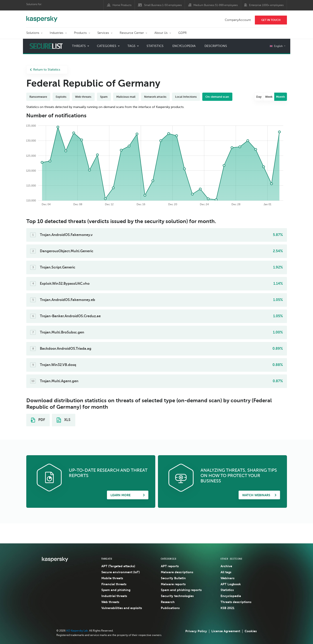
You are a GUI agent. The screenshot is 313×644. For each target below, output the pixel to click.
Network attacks (155, 97)
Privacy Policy (196, 631)
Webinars (227, 578)
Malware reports (173, 584)
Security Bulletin (173, 578)
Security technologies (177, 596)
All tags (226, 572)
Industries (56, 33)
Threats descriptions (236, 602)
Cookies (251, 631)
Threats (79, 46)
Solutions (33, 33)
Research (168, 602)
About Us (161, 33)
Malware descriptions (177, 572)
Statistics (155, 46)
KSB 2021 (227, 608)
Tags (131, 46)
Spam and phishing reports (181, 590)
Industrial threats (114, 596)
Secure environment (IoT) (121, 572)
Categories (107, 46)
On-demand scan (217, 97)
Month (280, 97)
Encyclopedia (184, 46)
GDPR (182, 33)
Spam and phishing (116, 590)
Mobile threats (112, 578)
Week (269, 97)
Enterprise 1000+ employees (266, 5)
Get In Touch (271, 20)
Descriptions (216, 46)
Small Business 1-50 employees (163, 5)
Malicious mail (126, 97)
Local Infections (186, 97)
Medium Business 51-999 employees (216, 5)
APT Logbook (231, 584)
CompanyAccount (238, 20)
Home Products (122, 5)
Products (80, 33)
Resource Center (132, 33)
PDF (38, 420)
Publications (170, 608)
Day (259, 97)
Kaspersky (42, 17)
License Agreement (226, 631)
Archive (226, 566)
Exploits (61, 97)
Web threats (83, 97)
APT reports (170, 566)
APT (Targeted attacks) (118, 566)
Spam (104, 97)
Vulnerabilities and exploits (122, 608)
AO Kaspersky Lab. (77, 631)
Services (103, 33)
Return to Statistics (45, 70)
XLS (63, 420)
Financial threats (114, 584)
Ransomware (38, 97)
